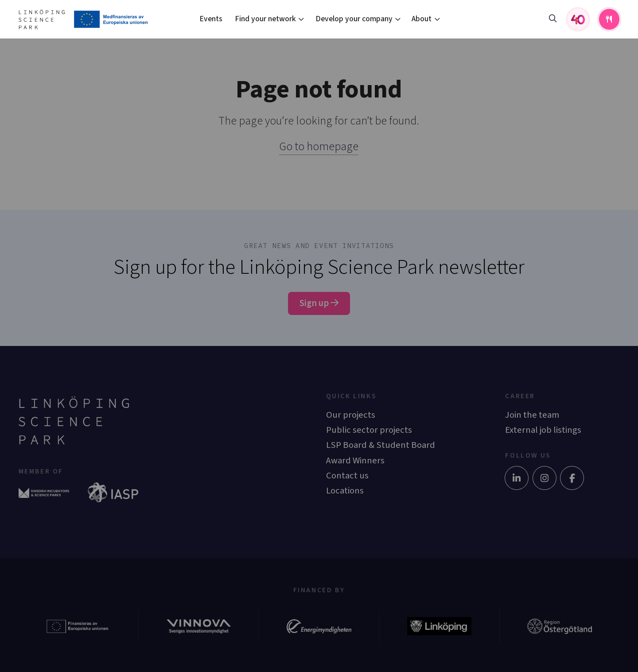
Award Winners (355, 460)
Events (211, 19)
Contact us (347, 476)
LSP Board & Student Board (381, 445)
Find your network (265, 19)
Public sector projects (369, 430)
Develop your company (354, 19)
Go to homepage (319, 146)
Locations (345, 491)
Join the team (532, 415)
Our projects (351, 415)
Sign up (319, 303)
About (422, 19)
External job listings (543, 430)
